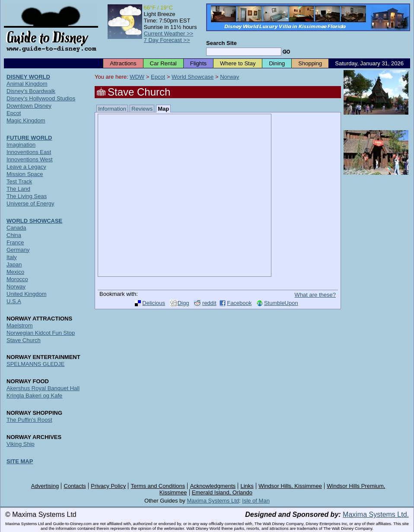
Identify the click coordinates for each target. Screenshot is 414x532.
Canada (16, 228)
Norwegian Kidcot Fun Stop (41, 333)
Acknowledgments (213, 486)
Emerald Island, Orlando (222, 492)
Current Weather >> (169, 34)
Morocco (17, 279)
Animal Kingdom (27, 84)
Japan (14, 264)
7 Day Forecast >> (167, 40)
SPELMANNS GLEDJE (35, 364)
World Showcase (193, 77)
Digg (183, 303)
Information (112, 109)
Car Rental (163, 63)
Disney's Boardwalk (31, 91)
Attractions (123, 63)
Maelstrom (20, 325)
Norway (229, 77)
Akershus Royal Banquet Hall (43, 388)
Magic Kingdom (26, 120)
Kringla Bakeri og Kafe (34, 396)
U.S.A (14, 301)
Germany (18, 250)
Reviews (142, 109)
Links (247, 486)
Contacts (75, 486)
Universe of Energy (30, 204)
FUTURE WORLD (29, 138)
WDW (137, 77)
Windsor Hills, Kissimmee (290, 486)
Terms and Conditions (158, 486)
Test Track (19, 181)
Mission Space (25, 174)
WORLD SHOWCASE (34, 221)
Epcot (158, 77)
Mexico (15, 272)
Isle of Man (256, 501)
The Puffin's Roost (29, 420)
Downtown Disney (29, 106)
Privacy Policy (108, 486)
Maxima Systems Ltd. (376, 514)
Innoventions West (30, 159)
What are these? (315, 295)
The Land (18, 189)
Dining (277, 63)
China (14, 235)
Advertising (45, 486)
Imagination (21, 145)
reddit (209, 303)
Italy (12, 257)
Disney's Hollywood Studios (41, 98)
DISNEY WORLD (28, 77)
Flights (198, 63)
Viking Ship (21, 444)
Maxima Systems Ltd (213, 501)
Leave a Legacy (26, 167)
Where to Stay (238, 63)
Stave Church (24, 340)
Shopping (310, 63)
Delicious (154, 303)
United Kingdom (27, 294)
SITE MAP (20, 461)
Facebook (239, 303)
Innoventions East (29, 152)
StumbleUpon (281, 303)
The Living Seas (27, 196)
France (15, 242)
